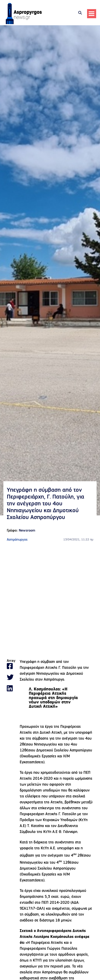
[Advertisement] (50, 601)
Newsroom (27, 531)
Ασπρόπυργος (17, 540)
